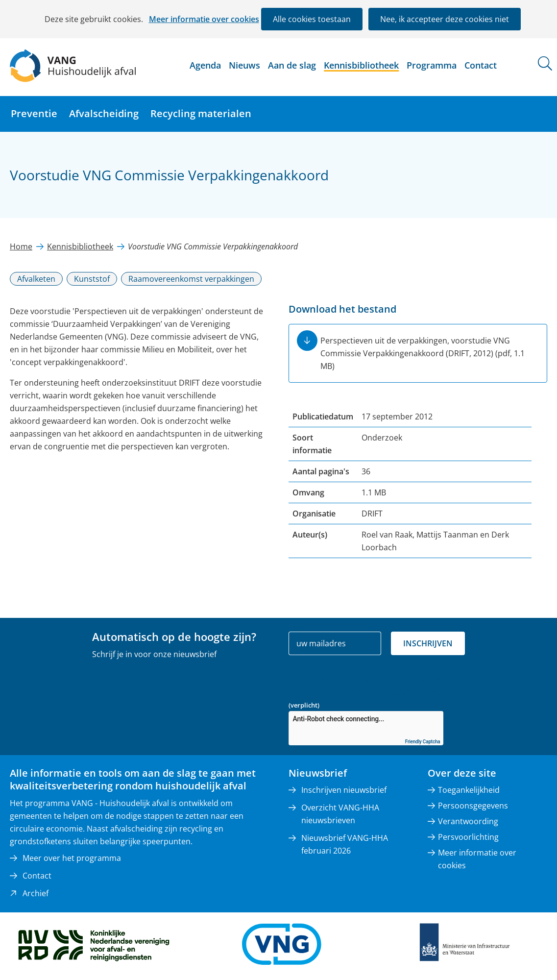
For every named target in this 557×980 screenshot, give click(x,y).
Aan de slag (292, 65)
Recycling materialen (201, 113)
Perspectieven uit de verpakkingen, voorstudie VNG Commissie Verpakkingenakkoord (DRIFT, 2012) (423, 353)
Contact (481, 65)
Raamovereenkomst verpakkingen (191, 279)
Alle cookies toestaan (312, 19)
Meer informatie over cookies (204, 19)
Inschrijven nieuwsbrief (344, 790)
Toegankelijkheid (469, 790)
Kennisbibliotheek (361, 65)
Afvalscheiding (104, 113)
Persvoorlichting (468, 837)
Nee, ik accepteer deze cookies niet (445, 19)
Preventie (34, 113)
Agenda (205, 65)
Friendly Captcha (423, 742)
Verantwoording (468, 821)
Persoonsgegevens (473, 806)
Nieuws (244, 65)
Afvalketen (36, 279)
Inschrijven (428, 643)
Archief (36, 893)
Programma (432, 65)
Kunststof (92, 279)
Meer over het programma (72, 858)
